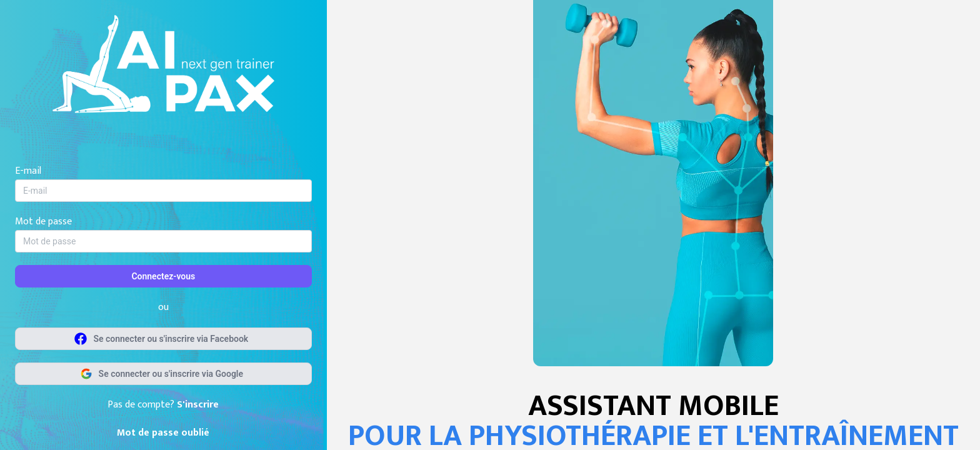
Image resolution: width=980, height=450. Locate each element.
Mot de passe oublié (163, 433)
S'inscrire (198, 405)
